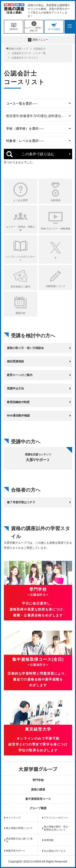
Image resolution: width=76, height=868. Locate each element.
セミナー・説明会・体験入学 (34, 26)
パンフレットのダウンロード (20, 258)
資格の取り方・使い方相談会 (25, 348)
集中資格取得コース (38, 799)
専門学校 (38, 780)
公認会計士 (40, 49)
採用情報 (49, 840)
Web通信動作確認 (18, 415)
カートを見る (54, 26)
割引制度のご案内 (20, 287)
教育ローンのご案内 (20, 375)
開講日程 (20, 313)
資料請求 (14, 26)
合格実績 (56, 200)
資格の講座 (38, 789)
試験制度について (56, 286)
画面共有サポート (16, 851)
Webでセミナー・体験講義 (55, 229)
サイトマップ (13, 818)
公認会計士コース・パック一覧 (29, 53)
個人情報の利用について (19, 828)
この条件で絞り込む (38, 154)
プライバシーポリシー (56, 818)
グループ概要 (38, 808)
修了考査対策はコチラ (21, 502)
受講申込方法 (15, 388)
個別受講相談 (15, 361)
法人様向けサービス (55, 851)
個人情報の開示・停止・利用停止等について (57, 828)
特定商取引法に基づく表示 (19, 840)
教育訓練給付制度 (18, 402)
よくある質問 (20, 200)
